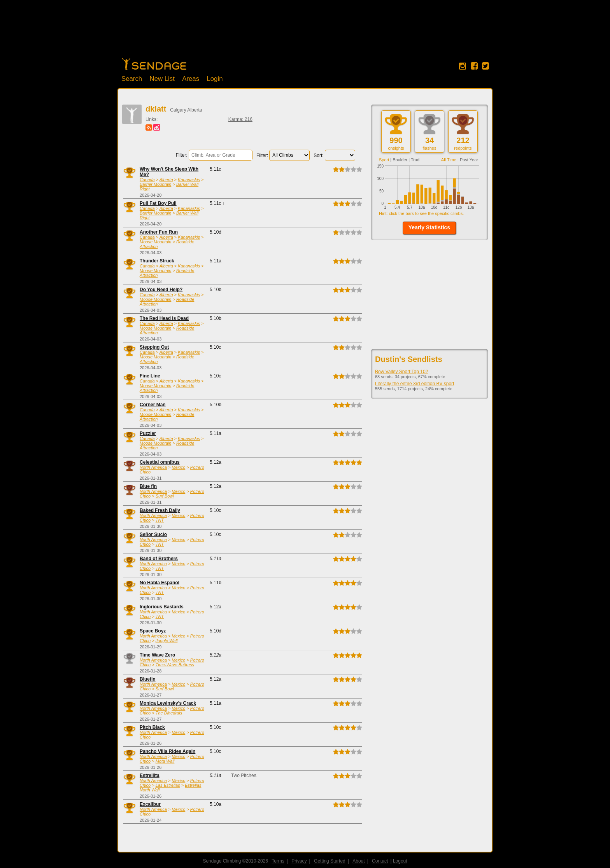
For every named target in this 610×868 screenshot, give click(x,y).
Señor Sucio (153, 534)
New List (162, 79)
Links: (152, 119)
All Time (449, 160)
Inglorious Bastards (162, 607)
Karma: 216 (240, 119)
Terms (278, 861)
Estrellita (150, 775)
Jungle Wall (167, 641)
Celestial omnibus (160, 462)
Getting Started (330, 861)
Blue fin (148, 486)
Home (154, 64)
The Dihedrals (169, 713)
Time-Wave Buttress (175, 665)
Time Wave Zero (157, 655)
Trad (415, 160)
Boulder (400, 160)
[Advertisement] (305, 33)
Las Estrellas (168, 785)
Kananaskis (189, 180)
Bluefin (148, 679)
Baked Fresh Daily (160, 510)
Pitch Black (152, 727)
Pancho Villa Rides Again (167, 751)
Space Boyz (153, 631)
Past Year (469, 160)
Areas (191, 79)
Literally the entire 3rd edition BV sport (415, 384)
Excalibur (150, 804)
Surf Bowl (165, 496)
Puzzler (148, 433)
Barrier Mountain (155, 184)
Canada (147, 180)
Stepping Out (154, 347)
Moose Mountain (155, 242)
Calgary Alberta (186, 110)
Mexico (178, 467)
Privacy (299, 861)
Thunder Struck (157, 261)
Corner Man (153, 405)
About (358, 861)
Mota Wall (165, 761)
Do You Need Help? (161, 290)
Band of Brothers (159, 559)
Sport (384, 160)
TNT (160, 520)
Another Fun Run (159, 232)
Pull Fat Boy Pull (158, 203)
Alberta (166, 180)
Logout (400, 861)
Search (132, 79)
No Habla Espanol (160, 583)
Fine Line (150, 376)
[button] (429, 228)
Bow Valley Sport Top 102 (401, 372)
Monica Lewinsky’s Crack (168, 703)
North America (153, 467)
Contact (380, 861)
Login (215, 79)
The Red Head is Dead (164, 318)
